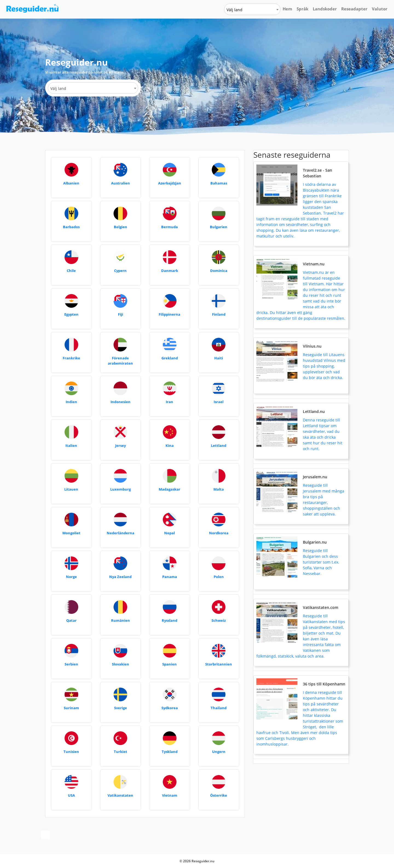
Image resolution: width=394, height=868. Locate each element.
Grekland (170, 358)
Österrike (219, 795)
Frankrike (71, 358)
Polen (219, 577)
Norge (71, 577)
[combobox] (252, 9)
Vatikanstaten (120, 795)
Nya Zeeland (120, 577)
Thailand (219, 708)
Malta (219, 489)
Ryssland (170, 620)
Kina (170, 445)
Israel (219, 402)
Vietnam (170, 795)
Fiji (121, 314)
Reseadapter (354, 9)
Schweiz (219, 620)
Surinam (71, 708)
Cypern (120, 271)
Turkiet (121, 752)
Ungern (219, 752)
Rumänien (121, 620)
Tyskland (170, 752)
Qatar (71, 620)
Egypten (71, 314)
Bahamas (219, 183)
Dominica (219, 271)
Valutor (380, 9)
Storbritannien (219, 664)
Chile (71, 271)
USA (71, 795)
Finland (219, 314)
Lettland (219, 445)
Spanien (170, 664)
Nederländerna (121, 533)
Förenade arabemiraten (120, 361)
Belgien (121, 227)
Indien (71, 402)
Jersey (121, 445)
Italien (71, 445)
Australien (121, 183)
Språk (302, 9)
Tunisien (71, 752)
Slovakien (121, 664)
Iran (170, 402)
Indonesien (121, 402)
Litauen (71, 489)
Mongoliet (71, 533)
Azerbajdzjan (170, 183)
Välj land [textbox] (234, 10)
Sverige (121, 708)
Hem (287, 9)
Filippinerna (170, 314)
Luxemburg (121, 489)
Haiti (219, 358)
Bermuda (170, 227)
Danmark (170, 271)
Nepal (170, 533)
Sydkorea (170, 708)
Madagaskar (170, 489)
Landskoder (325, 9)
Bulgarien (219, 227)
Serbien (71, 664)
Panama (170, 577)
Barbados (71, 227)
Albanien (71, 183)
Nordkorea (219, 533)
